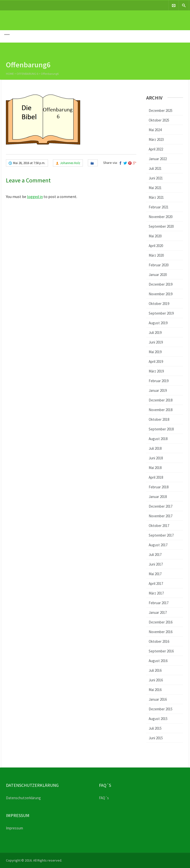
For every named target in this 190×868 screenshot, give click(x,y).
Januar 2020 (158, 275)
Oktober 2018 (159, 419)
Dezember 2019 (161, 284)
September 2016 (161, 651)
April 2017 (156, 583)
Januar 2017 (158, 612)
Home (10, 74)
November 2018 (161, 410)
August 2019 (158, 323)
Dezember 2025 (161, 111)
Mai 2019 (155, 352)
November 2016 (161, 632)
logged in (35, 197)
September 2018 (161, 429)
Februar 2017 (159, 603)
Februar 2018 (159, 487)
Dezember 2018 (161, 400)
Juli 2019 (155, 333)
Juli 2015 (155, 728)
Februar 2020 (159, 265)
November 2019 (161, 294)
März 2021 (156, 197)
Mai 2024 (155, 130)
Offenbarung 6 (27, 74)
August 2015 (158, 719)
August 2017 (158, 545)
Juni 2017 (156, 564)
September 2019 (161, 313)
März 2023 (156, 139)
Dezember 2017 (161, 506)
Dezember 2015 (161, 709)
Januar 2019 (158, 390)
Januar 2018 (158, 497)
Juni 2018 (156, 458)
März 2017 (156, 593)
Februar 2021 (159, 207)
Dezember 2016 (161, 622)
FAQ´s (104, 798)
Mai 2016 (155, 690)
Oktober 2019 (159, 304)
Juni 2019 (156, 342)
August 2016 (158, 661)
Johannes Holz (70, 163)
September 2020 (161, 226)
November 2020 (161, 217)
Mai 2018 (155, 468)
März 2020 (156, 255)
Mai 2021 (155, 188)
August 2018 (158, 439)
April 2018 (156, 477)
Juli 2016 (155, 670)
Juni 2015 (156, 738)
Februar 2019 (159, 381)
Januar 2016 (158, 699)
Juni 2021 (156, 178)
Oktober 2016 (159, 641)
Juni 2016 (156, 680)
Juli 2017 (155, 555)
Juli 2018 (155, 448)
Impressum (14, 828)
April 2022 (156, 149)
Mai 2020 (155, 236)
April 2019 (156, 361)
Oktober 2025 (159, 120)
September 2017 (161, 535)
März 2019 (156, 371)
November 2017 (161, 516)
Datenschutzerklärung (23, 798)
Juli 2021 (155, 168)
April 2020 (156, 246)
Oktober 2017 (159, 526)
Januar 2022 (158, 159)
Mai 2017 (155, 574)
